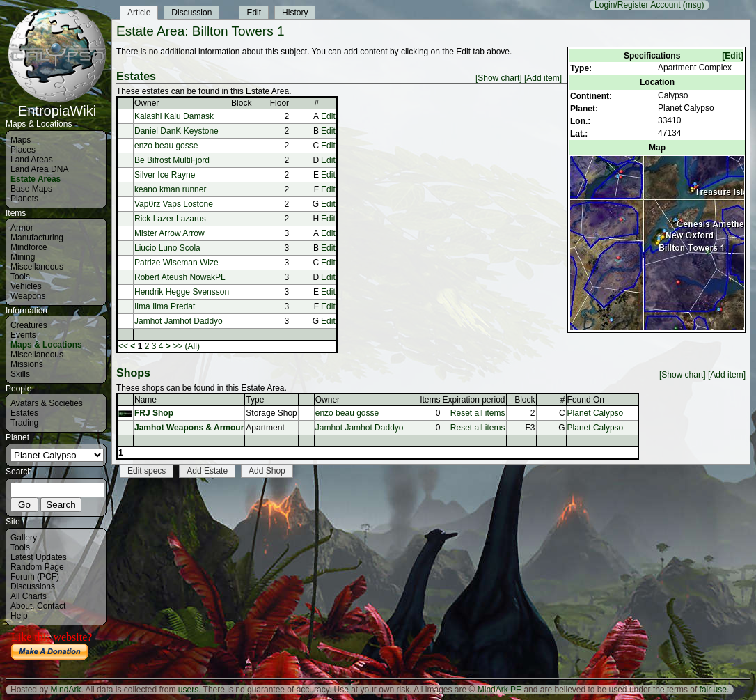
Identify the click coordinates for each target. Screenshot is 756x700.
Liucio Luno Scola (167, 248)
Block (241, 103)
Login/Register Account (637, 5)
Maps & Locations (46, 345)
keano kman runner (170, 189)
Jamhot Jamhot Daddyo (179, 321)
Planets (24, 199)
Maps (21, 140)
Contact (51, 606)
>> (178, 346)
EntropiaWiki (57, 104)
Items (430, 400)
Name (145, 400)
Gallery (24, 538)
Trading (24, 423)
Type (255, 400)
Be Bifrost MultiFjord (172, 160)
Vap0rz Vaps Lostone (174, 204)
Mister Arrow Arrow (170, 233)
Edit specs (147, 471)
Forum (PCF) (35, 577)
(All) (192, 346)
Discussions (33, 586)
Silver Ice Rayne (165, 175)
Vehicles (26, 286)
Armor (22, 228)
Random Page (37, 567)
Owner (147, 103)
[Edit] (733, 56)
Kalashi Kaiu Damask (174, 116)
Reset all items (478, 413)
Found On (586, 400)
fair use (713, 690)
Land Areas (32, 160)
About (21, 606)
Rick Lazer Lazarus (170, 219)
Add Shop (267, 471)
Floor (279, 103)
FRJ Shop (154, 413)
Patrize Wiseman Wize (176, 263)
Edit (254, 13)
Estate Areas (36, 179)
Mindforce (29, 247)
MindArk (65, 690)
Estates (24, 413)
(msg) (694, 5)
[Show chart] (499, 78)
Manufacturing (37, 238)
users (188, 690)
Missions (27, 364)
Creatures (29, 325)
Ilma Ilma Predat (165, 306)
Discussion (191, 13)
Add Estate (207, 471)
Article (139, 13)
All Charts (29, 596)
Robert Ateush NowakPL (180, 277)
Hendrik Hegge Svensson (182, 292)
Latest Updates (39, 557)
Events (23, 335)
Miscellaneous (37, 267)
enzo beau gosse (166, 146)
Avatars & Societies (47, 403)
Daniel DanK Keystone (176, 131)
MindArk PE (499, 690)
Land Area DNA (39, 169)
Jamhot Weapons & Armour (189, 428)
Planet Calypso (596, 413)
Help (19, 616)
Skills (20, 374)
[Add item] (543, 78)
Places (23, 150)
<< (123, 346)
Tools (20, 277)
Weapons (28, 296)
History (295, 13)
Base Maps (31, 189)
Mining (23, 257)
